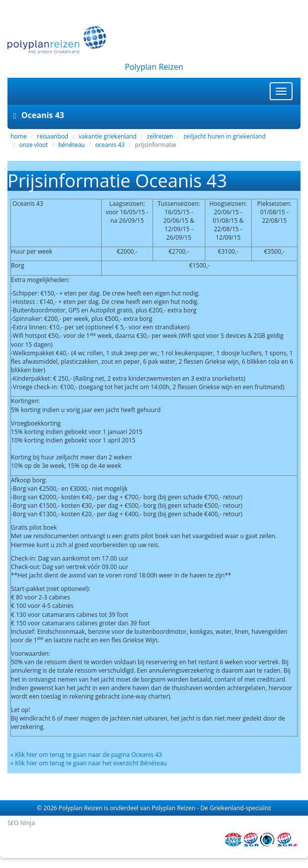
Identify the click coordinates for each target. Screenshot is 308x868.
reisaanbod (53, 136)
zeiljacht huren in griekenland (225, 136)
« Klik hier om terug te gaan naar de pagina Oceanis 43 (86, 755)
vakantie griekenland (108, 136)
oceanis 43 (110, 145)
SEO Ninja (21, 823)
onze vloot (34, 145)
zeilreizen (160, 136)
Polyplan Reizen (81, 808)
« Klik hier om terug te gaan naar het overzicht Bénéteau (89, 763)
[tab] (154, 115)
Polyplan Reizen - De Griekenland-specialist (211, 808)
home (18, 136)
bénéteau (72, 145)
